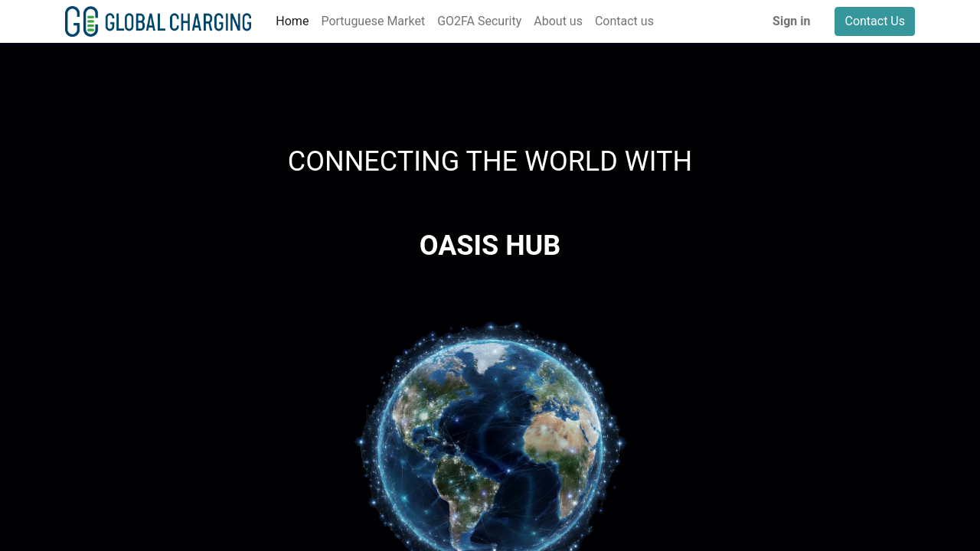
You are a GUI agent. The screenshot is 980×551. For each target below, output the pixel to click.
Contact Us (875, 21)
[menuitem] (292, 21)
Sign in (791, 21)
